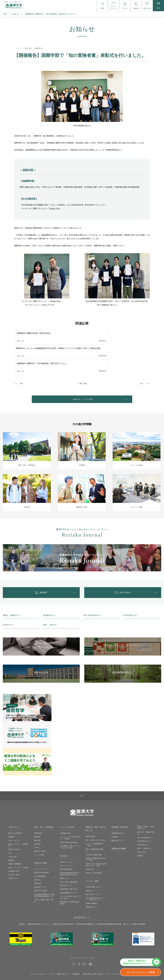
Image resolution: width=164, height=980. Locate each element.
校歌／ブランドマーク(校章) (19, 842)
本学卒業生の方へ (130, 589)
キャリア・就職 (92, 855)
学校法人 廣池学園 (27, 898)
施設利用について (118, 815)
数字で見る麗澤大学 (16, 807)
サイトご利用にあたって (60, 948)
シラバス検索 (39, 829)
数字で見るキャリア (93, 868)
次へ (142, 353)
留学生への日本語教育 (94, 847)
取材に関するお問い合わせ (93, 948)
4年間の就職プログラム (94, 861)
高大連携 (115, 811)
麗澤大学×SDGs (14, 824)
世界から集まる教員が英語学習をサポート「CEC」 (96, 839)
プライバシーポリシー (39, 948)
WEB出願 (38, 858)
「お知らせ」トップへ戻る (82, 369)
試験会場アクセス (41, 861)
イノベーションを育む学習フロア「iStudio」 (70, 812)
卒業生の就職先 (91, 878)
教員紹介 (12, 835)
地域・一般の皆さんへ (145, 823)
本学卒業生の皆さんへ (145, 815)
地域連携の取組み (118, 807)
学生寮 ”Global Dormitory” (69, 816)
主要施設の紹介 (66, 807)
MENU (158, 6)
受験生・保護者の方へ (12, 589)
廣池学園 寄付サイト (123, 898)
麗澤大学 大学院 (40, 825)
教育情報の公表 (14, 845)
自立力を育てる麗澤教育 (69, 856)
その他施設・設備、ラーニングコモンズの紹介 (70, 821)
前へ (22, 353)
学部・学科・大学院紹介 (44, 801)
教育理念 (12, 811)
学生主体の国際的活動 (94, 829)
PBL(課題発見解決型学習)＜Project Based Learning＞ (70, 848)
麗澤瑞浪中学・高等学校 (94, 898)
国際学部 (37, 811)
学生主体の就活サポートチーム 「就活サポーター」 (96, 873)
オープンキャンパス (41, 843)
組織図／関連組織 (15, 838)
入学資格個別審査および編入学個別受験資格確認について (45, 869)
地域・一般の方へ (50, 599)
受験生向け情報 (41, 837)
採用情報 (76, 948)
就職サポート (90, 865)
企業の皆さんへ (91, 881)
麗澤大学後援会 (139, 898)
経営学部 (37, 818)
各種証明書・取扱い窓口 (69, 863)
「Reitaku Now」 (54, 208)
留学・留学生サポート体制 (95, 814)
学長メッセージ (14, 815)
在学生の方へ (8, 599)
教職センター (65, 852)
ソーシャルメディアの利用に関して (120, 948)
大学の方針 (12, 831)
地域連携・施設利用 (120, 801)
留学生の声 (90, 843)
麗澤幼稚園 (109, 898)
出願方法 (37, 854)
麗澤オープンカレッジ (45, 898)
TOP (5, 14)
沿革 (10, 827)
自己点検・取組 (14, 849)
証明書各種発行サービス (69, 867)
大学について (14, 801)
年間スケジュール (66, 836)
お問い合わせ (142, 826)
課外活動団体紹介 (66, 843)
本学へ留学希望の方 (144, 812)
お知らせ (16, 14)
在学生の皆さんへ (143, 819)
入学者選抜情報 (40, 850)
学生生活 (64, 830)
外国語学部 (38, 807)
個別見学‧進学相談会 (42, 847)
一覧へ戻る (82, 353)
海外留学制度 (90, 811)
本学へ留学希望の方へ (92, 589)
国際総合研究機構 (119, 823)
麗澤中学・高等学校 (75, 898)
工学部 (37, 822)
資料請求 (140, 830)
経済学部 (37, 815)
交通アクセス (13, 852)
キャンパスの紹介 (67, 801)
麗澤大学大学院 (60, 898)
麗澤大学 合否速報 (41, 865)
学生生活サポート (66, 860)
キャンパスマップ (66, 840)
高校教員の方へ (49, 589)
